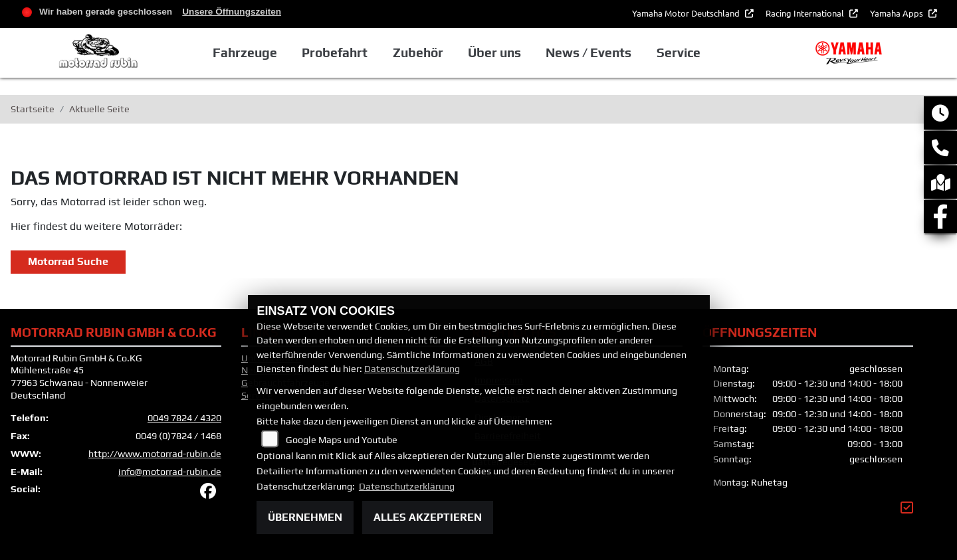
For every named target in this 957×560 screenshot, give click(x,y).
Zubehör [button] (418, 52)
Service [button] (679, 52)
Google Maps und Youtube (342, 440)
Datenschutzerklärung (412, 369)
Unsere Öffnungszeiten (232, 12)
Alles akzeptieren (428, 517)
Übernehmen (305, 517)
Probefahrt (335, 52)
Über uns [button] (494, 52)
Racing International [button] (806, 13)
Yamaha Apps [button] (898, 13)
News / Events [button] (588, 52)
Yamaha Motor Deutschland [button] (687, 13)
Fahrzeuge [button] (245, 52)
